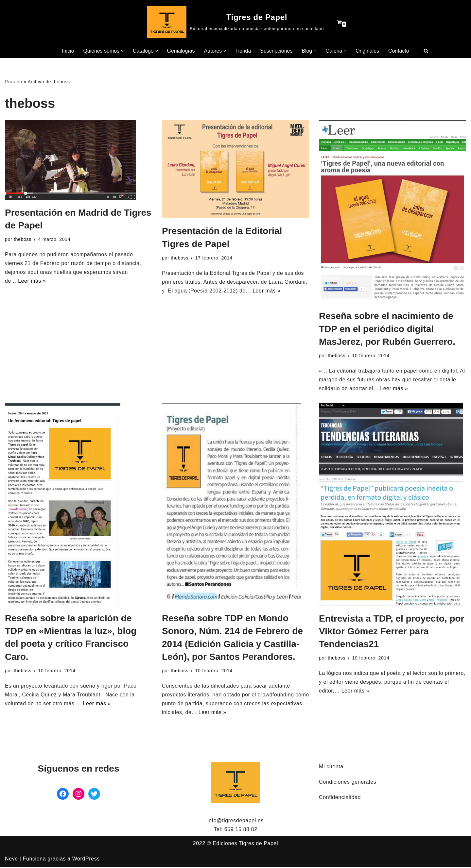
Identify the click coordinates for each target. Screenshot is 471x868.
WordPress (86, 860)
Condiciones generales (348, 783)
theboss (23, 240)
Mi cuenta (331, 767)
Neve (11, 860)
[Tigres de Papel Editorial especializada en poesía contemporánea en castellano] (235, 22)
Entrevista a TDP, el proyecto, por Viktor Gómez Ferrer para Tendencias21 (392, 632)
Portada (14, 82)
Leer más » (32, 282)
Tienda (243, 51)
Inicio (67, 51)
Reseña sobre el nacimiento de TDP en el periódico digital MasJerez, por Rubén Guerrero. (387, 329)
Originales (368, 51)
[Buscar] (427, 51)
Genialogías (181, 51)
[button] (122, 51)
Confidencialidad (340, 798)
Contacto (399, 51)
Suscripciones (277, 51)
